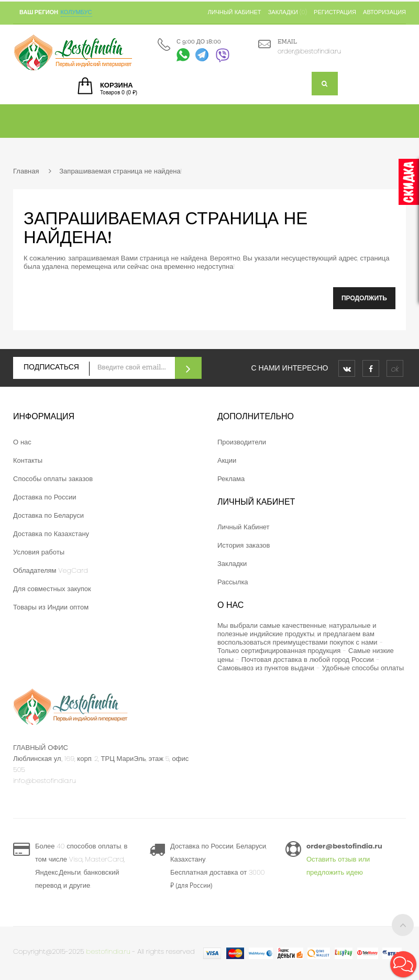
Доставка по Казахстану (51, 534)
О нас (22, 442)
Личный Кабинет (244, 527)
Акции (227, 460)
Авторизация (384, 12)
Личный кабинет (234, 12)
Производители (242, 442)
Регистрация (335, 12)
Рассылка (233, 582)
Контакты (28, 460)
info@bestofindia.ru (45, 781)
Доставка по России (45, 497)
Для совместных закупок (52, 589)
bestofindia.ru (108, 951)
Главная (26, 171)
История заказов (244, 545)
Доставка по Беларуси (48, 515)
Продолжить (364, 298)
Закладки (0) (288, 12)
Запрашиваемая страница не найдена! (120, 171)
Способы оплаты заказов (53, 479)
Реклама (231, 479)
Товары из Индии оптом (51, 607)
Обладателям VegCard (51, 570)
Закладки (232, 564)
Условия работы (39, 552)
